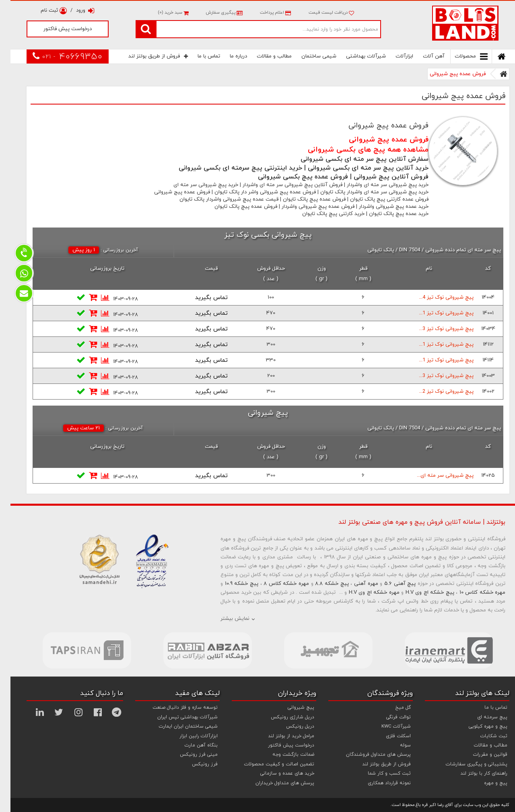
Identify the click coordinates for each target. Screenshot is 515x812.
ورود (75, 10)
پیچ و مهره (485, 783)
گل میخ (392, 707)
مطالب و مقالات (264, 56)
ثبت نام (43, 10)
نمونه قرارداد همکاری (379, 783)
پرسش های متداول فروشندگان (368, 755)
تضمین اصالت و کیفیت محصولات (269, 764)
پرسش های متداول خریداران (274, 783)
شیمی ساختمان (308, 56)
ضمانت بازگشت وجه (283, 755)
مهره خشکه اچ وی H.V (364, 593)
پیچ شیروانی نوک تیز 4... (436, 297)
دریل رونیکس (290, 726)
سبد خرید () (163, 12)
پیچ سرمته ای (482, 717)
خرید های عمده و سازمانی (277, 773)
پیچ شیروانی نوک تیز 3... (436, 329)
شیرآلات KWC (386, 726)
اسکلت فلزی (388, 736)
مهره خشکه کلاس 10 (472, 593)
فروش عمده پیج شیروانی (447, 74)
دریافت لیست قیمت (321, 12)
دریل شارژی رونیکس (282, 717)
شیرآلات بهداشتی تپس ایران (177, 717)
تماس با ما (198, 56)
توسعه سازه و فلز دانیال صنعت (175, 707)
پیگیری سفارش (213, 12)
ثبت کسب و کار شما (379, 773)
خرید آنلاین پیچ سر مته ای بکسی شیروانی (358, 168)
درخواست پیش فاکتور (57, 29)
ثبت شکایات (483, 736)
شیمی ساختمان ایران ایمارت (178, 726)
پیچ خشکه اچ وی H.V (419, 593)
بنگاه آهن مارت (191, 745)
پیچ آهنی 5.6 (389, 584)
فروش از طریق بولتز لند (148, 56)
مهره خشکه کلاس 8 (276, 584)
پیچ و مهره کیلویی (478, 726)
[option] (76, 650)
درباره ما (228, 56)
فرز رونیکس (194, 764)
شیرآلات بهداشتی (355, 56)
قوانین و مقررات (480, 755)
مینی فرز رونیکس (188, 755)
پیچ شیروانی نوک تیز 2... (436, 392)
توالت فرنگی (388, 717)
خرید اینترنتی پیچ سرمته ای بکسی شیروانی (230, 168)
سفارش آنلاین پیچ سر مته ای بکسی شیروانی (354, 159)
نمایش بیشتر (225, 619)
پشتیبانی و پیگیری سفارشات (466, 764)
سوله (395, 745)
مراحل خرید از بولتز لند (281, 736)
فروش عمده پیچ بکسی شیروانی (293, 177)
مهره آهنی (356, 584)
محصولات (461, 56)
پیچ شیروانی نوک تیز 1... (436, 313)
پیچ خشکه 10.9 (231, 584)
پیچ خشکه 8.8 (321, 584)
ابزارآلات (394, 56)
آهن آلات (423, 56)
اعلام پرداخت (264, 12)
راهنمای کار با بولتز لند (473, 773)
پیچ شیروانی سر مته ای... (435, 476)
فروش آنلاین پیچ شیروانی (381, 177)
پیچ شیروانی (290, 707)
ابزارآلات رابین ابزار (188, 736)
